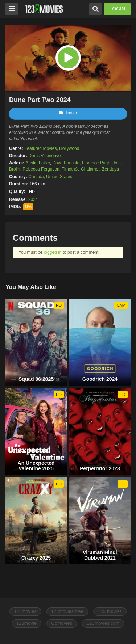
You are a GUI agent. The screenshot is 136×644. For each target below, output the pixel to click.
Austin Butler (38, 163)
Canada (36, 177)
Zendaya (110, 169)
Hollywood (69, 148)
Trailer (68, 113)
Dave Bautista (66, 163)
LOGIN (117, 9)
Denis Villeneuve (44, 156)
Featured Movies (40, 148)
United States (59, 177)
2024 (33, 199)
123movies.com (103, 623)
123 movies (110, 611)
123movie (26, 623)
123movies (26, 611)
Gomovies (62, 623)
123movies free (67, 611)
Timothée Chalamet (81, 169)
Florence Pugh (96, 163)
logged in (53, 252)
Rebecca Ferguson (41, 169)
